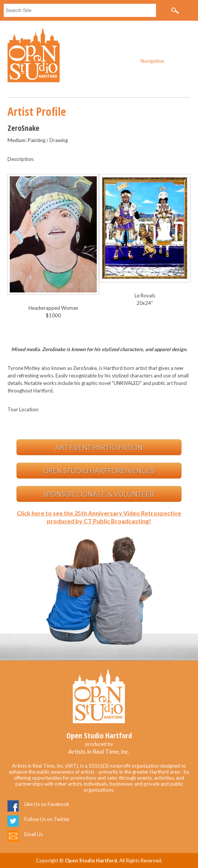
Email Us (34, 834)
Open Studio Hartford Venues (99, 471)
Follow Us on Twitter (47, 819)
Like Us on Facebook (47, 804)
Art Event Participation (99, 447)
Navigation (152, 61)
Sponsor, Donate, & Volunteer (99, 494)
